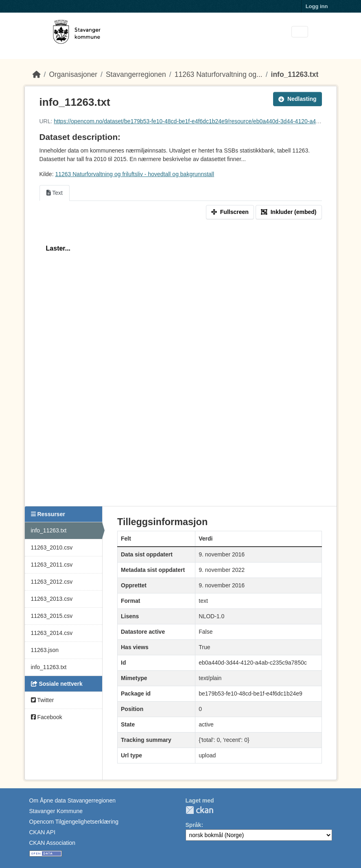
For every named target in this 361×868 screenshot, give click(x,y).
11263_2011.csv (52, 565)
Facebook (47, 717)
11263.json (45, 650)
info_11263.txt (295, 74)
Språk (194, 825)
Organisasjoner (73, 74)
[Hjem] (37, 74)
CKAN (199, 810)
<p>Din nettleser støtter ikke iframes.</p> (181, 362)
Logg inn (317, 6)
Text (55, 193)
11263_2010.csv (52, 547)
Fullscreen (230, 212)
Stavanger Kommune (56, 811)
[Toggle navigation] (300, 32)
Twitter (43, 700)
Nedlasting (298, 99)
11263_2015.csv (52, 616)
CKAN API (43, 832)
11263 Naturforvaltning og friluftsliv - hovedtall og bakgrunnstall (135, 174)
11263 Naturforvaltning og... (219, 74)
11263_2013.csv (52, 599)
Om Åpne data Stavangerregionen (72, 800)
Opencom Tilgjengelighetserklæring (74, 822)
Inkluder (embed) (289, 212)
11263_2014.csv (52, 633)
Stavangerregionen (136, 74)
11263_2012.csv (52, 582)
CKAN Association (53, 843)
